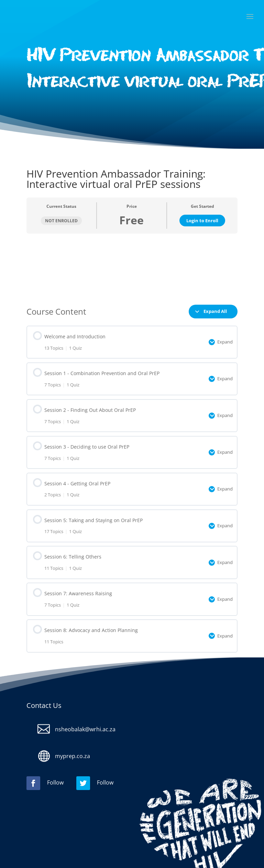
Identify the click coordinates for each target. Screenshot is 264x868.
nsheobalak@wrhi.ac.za (85, 729)
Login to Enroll (202, 221)
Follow (55, 782)
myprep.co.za (73, 756)
